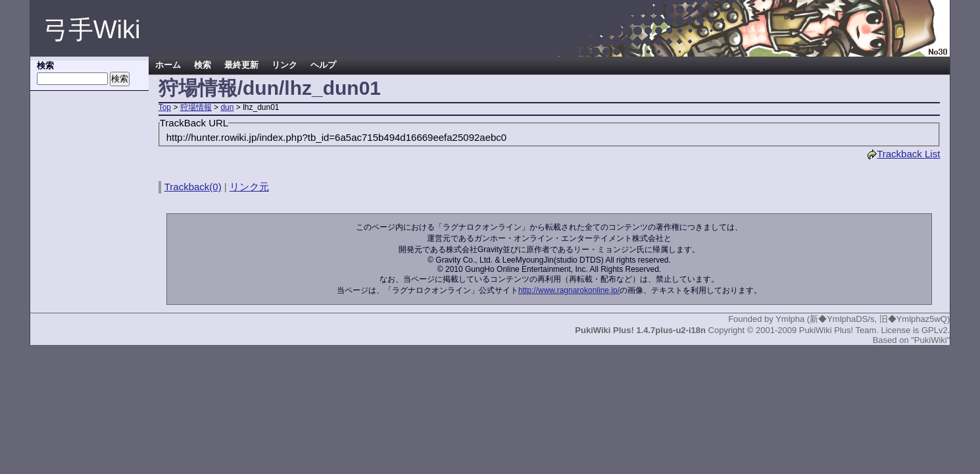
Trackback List (903, 154)
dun (227, 107)
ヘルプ (323, 65)
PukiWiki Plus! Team (838, 330)
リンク (284, 65)
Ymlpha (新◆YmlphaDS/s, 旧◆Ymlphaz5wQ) (863, 319)
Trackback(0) (193, 187)
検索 (203, 65)
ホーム (168, 65)
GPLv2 (935, 330)
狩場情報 (196, 107)
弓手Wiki (92, 30)
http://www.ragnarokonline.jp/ (569, 290)
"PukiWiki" (930, 340)
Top (165, 107)
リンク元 (249, 187)
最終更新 (241, 65)
